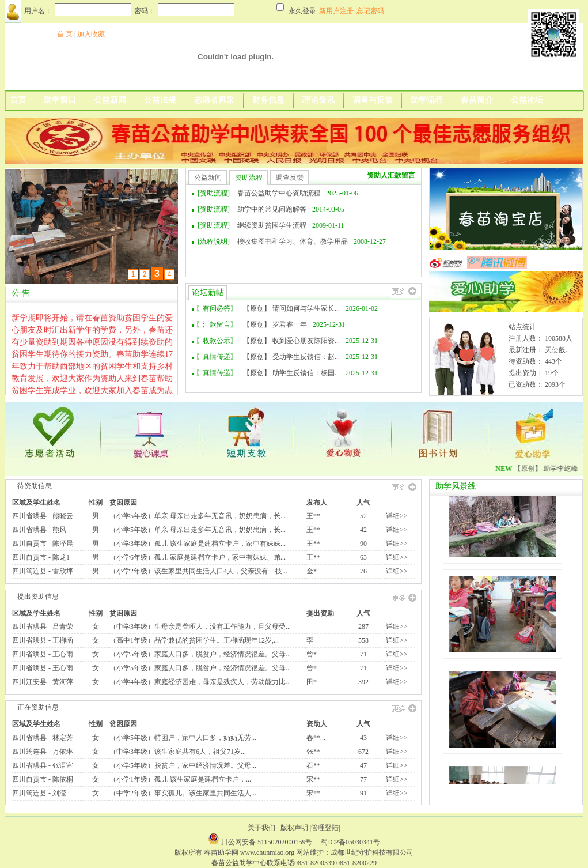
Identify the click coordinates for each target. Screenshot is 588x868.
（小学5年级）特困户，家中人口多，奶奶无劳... (183, 738)
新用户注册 (336, 11)
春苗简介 (477, 100)
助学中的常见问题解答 (272, 209)
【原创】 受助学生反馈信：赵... (291, 357)
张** (313, 752)
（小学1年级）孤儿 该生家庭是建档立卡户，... (180, 779)
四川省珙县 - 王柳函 (43, 640)
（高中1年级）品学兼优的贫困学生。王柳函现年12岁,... (194, 640)
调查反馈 (290, 178)
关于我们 (261, 828)
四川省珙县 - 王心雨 (43, 654)
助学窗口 (60, 100)
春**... (316, 738)
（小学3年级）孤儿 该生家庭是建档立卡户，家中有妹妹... (198, 544)
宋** (313, 779)
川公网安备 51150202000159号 (268, 842)
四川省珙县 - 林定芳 (43, 738)
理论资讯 (318, 100)
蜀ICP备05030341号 (350, 842)
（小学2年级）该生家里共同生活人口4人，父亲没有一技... (198, 571)
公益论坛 (527, 100)
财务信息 (268, 100)
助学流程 (427, 100)
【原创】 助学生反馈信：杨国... (291, 373)
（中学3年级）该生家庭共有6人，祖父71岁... (178, 752)
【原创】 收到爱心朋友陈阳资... (291, 341)
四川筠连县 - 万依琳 (43, 752)
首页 (18, 100)
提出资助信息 (38, 597)
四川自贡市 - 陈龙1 (41, 557)
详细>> (397, 516)
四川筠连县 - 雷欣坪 (43, 571)
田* (312, 682)
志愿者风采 (214, 100)
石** (313, 765)
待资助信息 (35, 486)
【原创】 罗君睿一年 (275, 324)
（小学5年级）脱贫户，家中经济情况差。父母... (183, 765)
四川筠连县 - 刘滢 (39, 793)
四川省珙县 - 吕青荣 (43, 627)
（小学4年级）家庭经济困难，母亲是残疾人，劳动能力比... (200, 682)
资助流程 (249, 178)
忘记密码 (370, 11)
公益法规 (160, 100)
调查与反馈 (373, 100)
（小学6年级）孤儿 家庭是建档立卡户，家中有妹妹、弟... (198, 557)
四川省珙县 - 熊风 (39, 530)
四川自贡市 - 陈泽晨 (43, 544)
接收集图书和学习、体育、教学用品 (293, 241)
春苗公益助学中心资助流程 (279, 193)
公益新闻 (110, 100)
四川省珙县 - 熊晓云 (43, 516)
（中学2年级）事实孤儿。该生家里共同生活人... (183, 793)
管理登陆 (325, 828)
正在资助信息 (38, 707)
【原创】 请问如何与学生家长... (291, 308)
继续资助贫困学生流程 (272, 225)
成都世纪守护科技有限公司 (372, 852)
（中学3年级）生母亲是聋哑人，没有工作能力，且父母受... (200, 627)
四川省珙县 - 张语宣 (43, 765)
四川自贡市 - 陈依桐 (43, 779)
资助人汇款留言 (391, 175)
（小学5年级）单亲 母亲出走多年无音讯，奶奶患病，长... (198, 516)
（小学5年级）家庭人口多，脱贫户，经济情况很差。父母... (200, 654)
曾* (312, 654)
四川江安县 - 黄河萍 (43, 682)
